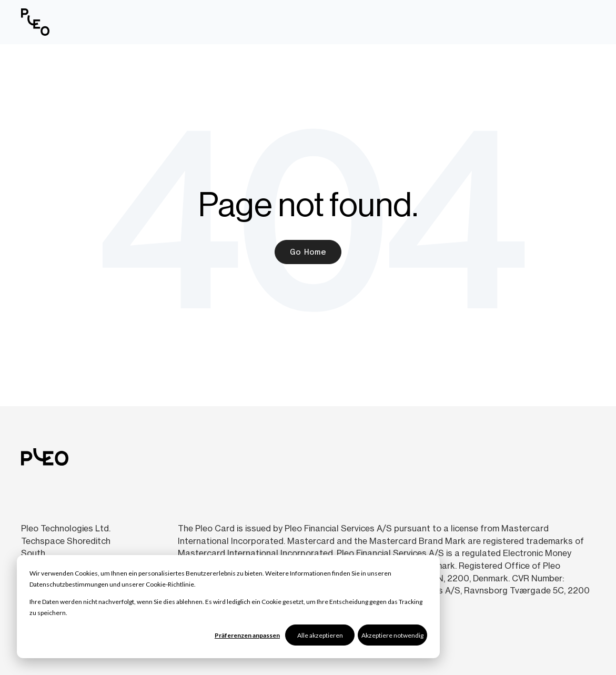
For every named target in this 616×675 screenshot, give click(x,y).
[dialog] (228, 607)
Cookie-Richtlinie (170, 584)
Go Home (308, 252)
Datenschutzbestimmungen (69, 584)
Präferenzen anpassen (247, 635)
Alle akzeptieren (320, 635)
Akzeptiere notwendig (392, 635)
